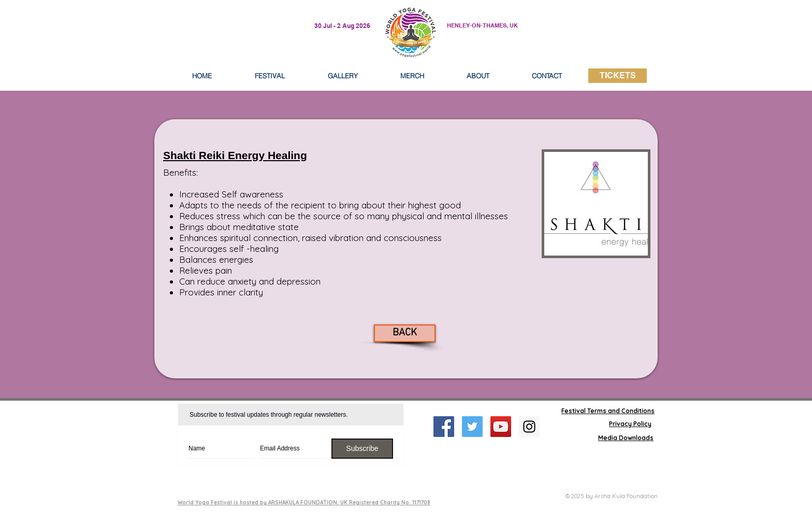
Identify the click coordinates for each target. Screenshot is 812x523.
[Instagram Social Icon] (529, 427)
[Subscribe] (362, 449)
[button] (478, 76)
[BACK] (405, 333)
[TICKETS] (618, 76)
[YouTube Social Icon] (501, 427)
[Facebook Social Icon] (444, 427)
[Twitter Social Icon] (472, 427)
